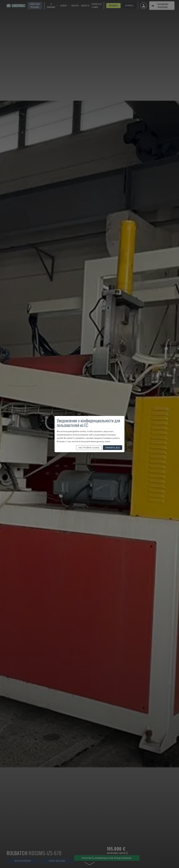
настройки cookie (89, 448)
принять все (113, 448)
